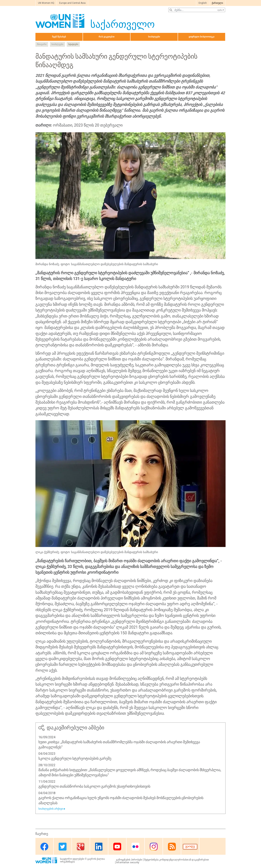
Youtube (117, 847)
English (203, 3)
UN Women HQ (46, 3)
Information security (128, 862)
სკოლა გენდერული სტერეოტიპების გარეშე (75, 758)
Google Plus (81, 847)
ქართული (217, 3)
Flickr (135, 847)
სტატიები (73, 44)
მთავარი (42, 44)
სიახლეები (154, 37)
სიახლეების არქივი (51, 809)
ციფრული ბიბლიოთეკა (202, 37)
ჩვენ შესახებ (59, 37)
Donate (190, 847)
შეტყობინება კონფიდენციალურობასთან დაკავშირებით (177, 860)
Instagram (154, 847)
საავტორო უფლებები (72, 859)
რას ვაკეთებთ (106, 37)
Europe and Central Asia (72, 3)
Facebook (44, 847)
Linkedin (99, 847)
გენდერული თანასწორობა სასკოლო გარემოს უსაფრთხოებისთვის (94, 786)
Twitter (63, 847)
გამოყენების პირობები (129, 860)
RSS (172, 847)
